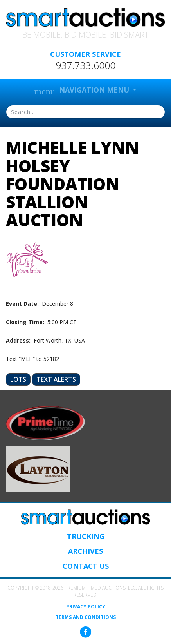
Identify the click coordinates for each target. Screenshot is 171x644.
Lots (18, 379)
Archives (85, 551)
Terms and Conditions (86, 617)
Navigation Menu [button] (83, 91)
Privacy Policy (86, 607)
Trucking (86, 536)
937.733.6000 (86, 65)
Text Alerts (56, 379)
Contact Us (86, 566)
